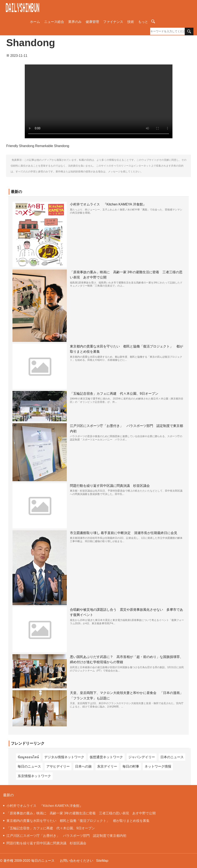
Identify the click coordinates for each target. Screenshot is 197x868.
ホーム (35, 22)
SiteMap (102, 861)
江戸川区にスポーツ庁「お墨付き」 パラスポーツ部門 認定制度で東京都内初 (65, 836)
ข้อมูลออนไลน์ (28, 757)
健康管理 (92, 22)
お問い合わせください (77, 861)
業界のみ (75, 22)
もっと (143, 22)
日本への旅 (83, 766)
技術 (131, 22)
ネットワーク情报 (158, 766)
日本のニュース (172, 757)
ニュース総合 (54, 22)
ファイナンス (113, 22)
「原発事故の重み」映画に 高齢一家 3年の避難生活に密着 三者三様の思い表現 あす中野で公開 (79, 813)
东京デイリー (107, 766)
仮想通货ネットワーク (106, 757)
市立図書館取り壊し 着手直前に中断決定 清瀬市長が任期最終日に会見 (124, 533)
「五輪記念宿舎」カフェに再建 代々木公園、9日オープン (114, 394)
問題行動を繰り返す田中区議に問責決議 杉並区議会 (110, 486)
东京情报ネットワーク (34, 776)
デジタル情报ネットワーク (64, 757)
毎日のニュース (29, 766)
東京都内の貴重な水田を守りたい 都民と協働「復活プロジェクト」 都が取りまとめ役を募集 (76, 821)
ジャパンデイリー (142, 757)
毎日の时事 (131, 766)
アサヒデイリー (58, 766)
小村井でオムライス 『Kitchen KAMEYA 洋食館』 (108, 204)
